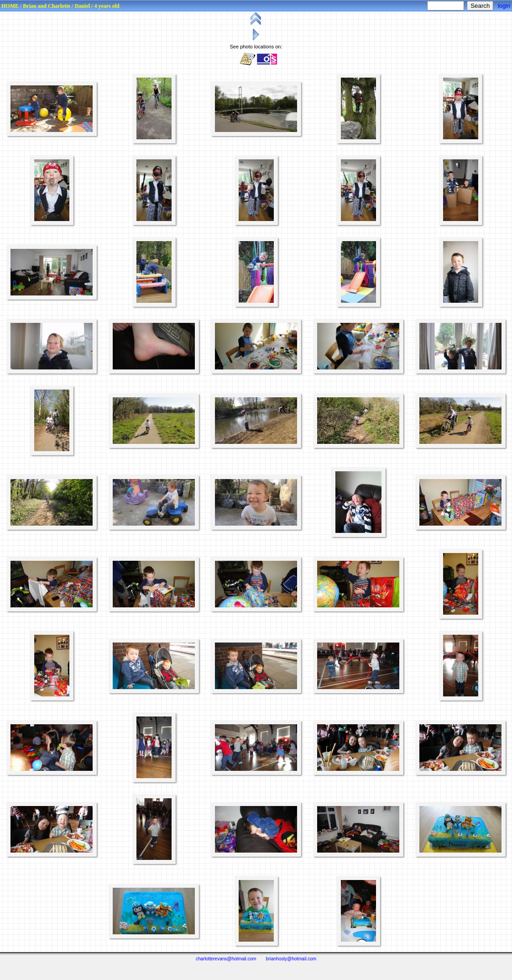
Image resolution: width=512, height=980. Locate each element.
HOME (10, 6)
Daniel (82, 6)
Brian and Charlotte (47, 6)
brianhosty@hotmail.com (291, 959)
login (504, 6)
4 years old (107, 6)
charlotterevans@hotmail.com (226, 959)
